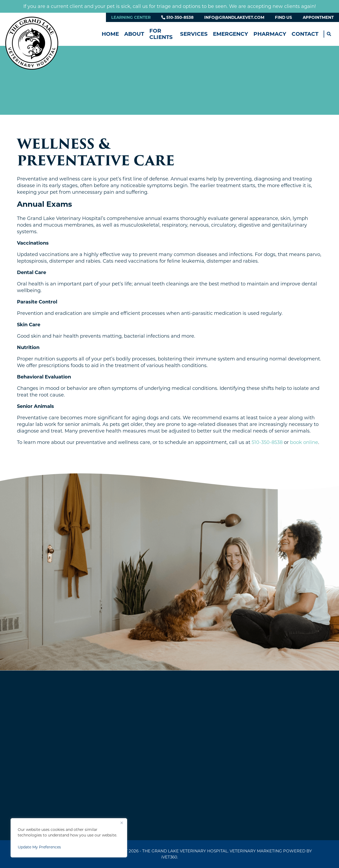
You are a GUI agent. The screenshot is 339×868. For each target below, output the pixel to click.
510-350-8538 (177, 17)
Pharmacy (270, 34)
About (134, 34)
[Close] (122, 823)
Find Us (284, 17)
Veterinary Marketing (256, 851)
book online (304, 442)
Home (110, 34)
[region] (69, 838)
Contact (305, 34)
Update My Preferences (39, 847)
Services (194, 34)
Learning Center (131, 17)
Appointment (318, 17)
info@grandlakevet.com (234, 17)
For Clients (161, 34)
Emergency (231, 34)
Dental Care (32, 272)
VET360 (169, 857)
